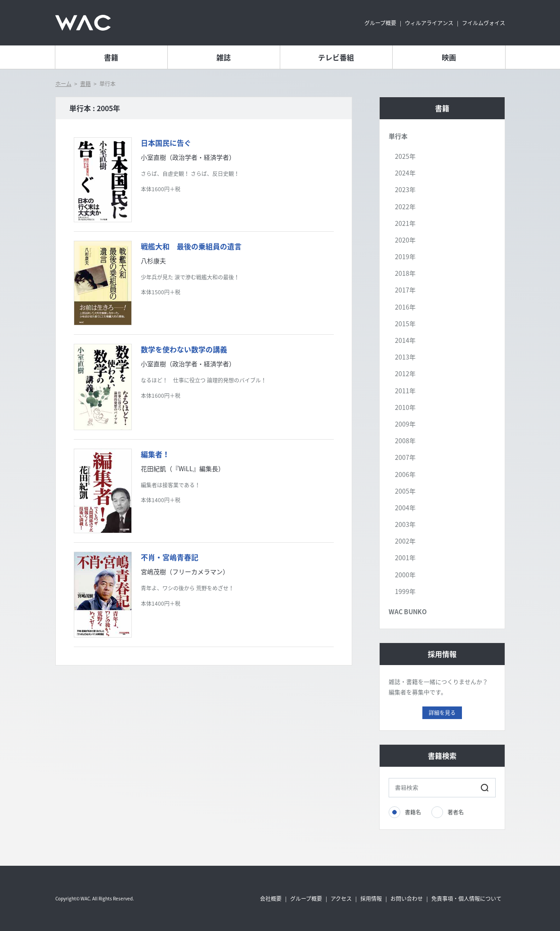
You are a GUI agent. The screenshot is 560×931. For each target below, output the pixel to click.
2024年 (405, 173)
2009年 (405, 424)
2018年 (405, 273)
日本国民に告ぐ (166, 143)
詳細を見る (442, 713)
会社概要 (271, 899)
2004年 (405, 508)
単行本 (398, 136)
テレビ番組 (336, 57)
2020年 (405, 240)
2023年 (405, 189)
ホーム (63, 84)
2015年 (405, 324)
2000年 (405, 575)
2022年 (405, 207)
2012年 (405, 373)
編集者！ (155, 454)
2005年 (405, 491)
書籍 (111, 57)
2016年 (405, 307)
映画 (449, 57)
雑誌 (224, 57)
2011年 (405, 391)
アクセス (341, 899)
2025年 (405, 156)
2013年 (405, 357)
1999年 (405, 591)
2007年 (405, 457)
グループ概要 (380, 23)
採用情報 (371, 899)
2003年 (405, 524)
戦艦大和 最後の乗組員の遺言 (191, 246)
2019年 (405, 256)
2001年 (405, 558)
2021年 (405, 223)
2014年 (405, 340)
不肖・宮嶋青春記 (170, 557)
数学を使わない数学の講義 (184, 349)
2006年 (405, 474)
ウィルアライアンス (429, 23)
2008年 (405, 441)
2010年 (405, 407)
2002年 (405, 541)
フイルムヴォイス (484, 23)
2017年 (405, 290)
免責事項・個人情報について (466, 899)
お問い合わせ (407, 899)
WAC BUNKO (408, 612)
